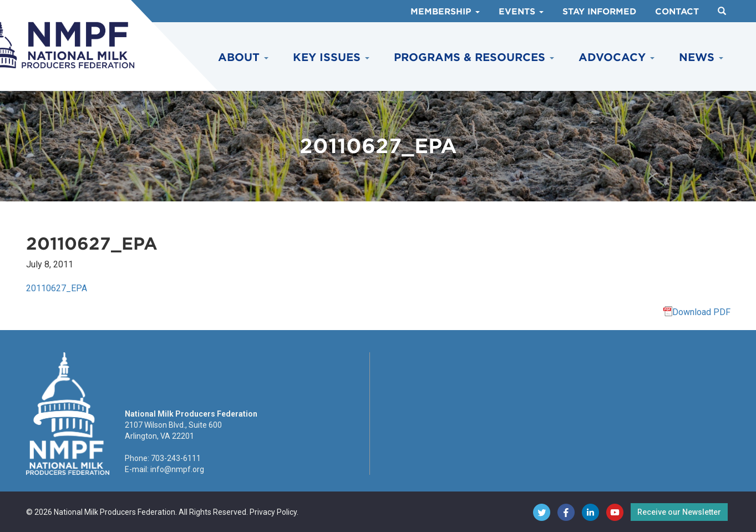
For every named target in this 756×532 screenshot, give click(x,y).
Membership (445, 12)
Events (521, 12)
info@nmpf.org (177, 469)
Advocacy (617, 57)
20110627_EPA (57, 288)
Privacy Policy (273, 512)
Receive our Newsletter (679, 512)
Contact (677, 12)
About (243, 57)
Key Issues (331, 57)
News (701, 57)
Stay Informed (599, 12)
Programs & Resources (474, 57)
